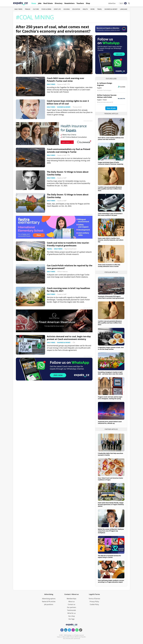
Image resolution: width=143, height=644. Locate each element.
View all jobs (111, 108)
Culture (36, 9)
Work (92, 9)
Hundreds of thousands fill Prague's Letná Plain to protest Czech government (111, 297)
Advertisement (123, 34)
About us (71, 602)
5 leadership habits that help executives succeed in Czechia (110, 454)
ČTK (69, 84)
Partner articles (111, 429)
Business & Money (111, 9)
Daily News (18, 9)
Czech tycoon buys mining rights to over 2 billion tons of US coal (68, 102)
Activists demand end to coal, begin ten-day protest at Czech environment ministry (69, 338)
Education (76, 9)
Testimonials (71, 610)
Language (124, 9)
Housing (67, 9)
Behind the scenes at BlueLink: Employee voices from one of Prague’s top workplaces (111, 531)
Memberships (71, 599)
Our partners (72, 607)
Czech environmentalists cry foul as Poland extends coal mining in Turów (68, 150)
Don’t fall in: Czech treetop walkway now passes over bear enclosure (111, 139)
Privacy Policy (94, 602)
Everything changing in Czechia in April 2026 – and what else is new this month (110, 373)
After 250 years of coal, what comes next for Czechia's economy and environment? (53, 29)
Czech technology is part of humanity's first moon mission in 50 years (110, 214)
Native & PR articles (49, 602)
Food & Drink (46, 9)
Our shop (72, 616)
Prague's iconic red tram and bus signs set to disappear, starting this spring (110, 398)
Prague (28, 9)
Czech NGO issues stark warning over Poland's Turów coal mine (66, 80)
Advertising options (49, 599)
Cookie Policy (94, 604)
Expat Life (57, 9)
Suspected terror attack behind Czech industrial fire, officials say (110, 422)
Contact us (72, 604)
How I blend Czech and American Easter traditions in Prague (110, 479)
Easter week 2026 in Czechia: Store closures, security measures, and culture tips (111, 240)
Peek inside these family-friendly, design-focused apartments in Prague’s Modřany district (111, 504)
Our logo (71, 619)
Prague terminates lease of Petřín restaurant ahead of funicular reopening (111, 163)
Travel (100, 9)
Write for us (72, 613)
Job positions (49, 604)
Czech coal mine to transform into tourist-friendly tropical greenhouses (68, 244)
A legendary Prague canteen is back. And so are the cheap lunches (111, 348)
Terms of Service (94, 599)
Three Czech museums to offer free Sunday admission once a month (109, 266)
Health (85, 9)
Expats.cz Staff (62, 84)
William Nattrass (63, 272)
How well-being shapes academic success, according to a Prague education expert (111, 581)
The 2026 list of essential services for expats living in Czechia (109, 556)
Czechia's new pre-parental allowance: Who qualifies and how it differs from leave (110, 189)
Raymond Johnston (71, 249)
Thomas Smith (77, 107)
